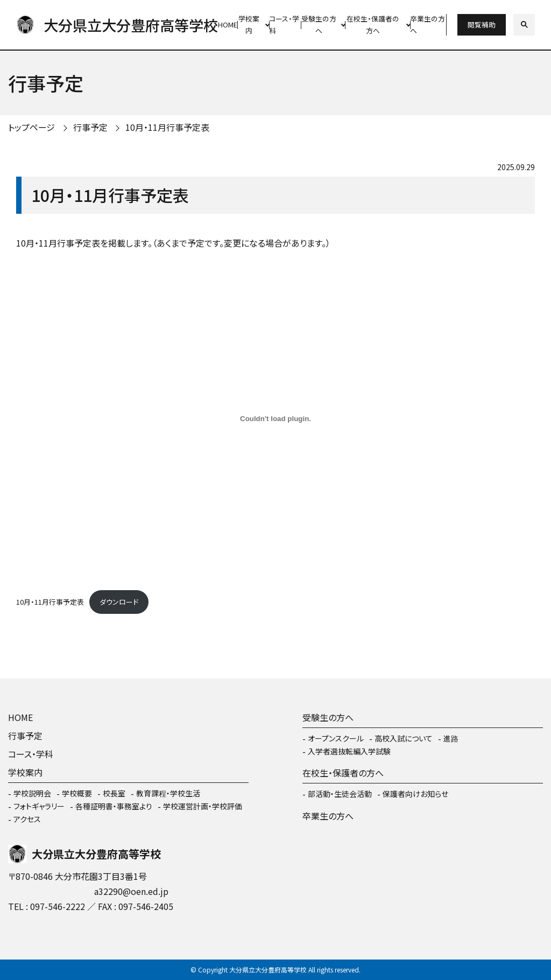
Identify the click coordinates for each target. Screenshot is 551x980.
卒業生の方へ (428, 25)
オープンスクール (336, 738)
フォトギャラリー (39, 806)
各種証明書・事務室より (114, 806)
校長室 (114, 793)
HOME (228, 24)
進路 (451, 738)
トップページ (31, 127)
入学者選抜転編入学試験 (349, 751)
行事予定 (90, 127)
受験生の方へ (319, 25)
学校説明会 (32, 793)
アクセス (27, 819)
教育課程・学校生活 (168, 793)
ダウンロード (119, 602)
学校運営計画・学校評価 (203, 806)
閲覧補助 (482, 24)
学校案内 (249, 25)
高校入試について (404, 738)
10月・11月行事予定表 (167, 127)
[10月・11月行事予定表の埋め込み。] (275, 418)
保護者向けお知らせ (415, 794)
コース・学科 (284, 25)
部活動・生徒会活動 (340, 794)
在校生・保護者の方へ (373, 25)
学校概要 (77, 793)
